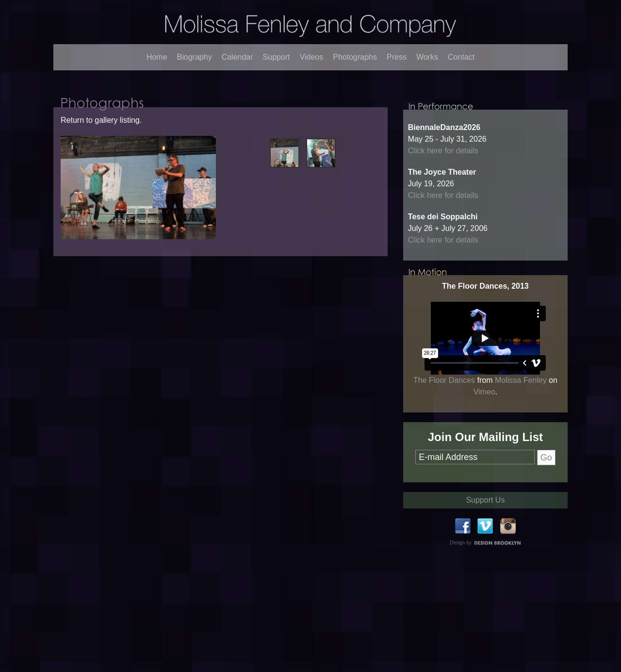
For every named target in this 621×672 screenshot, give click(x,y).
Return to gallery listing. (101, 130)
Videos (312, 57)
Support (277, 57)
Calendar (237, 57)
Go (546, 477)
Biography (195, 57)
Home (157, 57)
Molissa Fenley (521, 400)
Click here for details (443, 170)
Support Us (485, 519)
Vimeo (484, 411)
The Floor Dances (444, 400)
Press (397, 57)
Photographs (355, 57)
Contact (461, 57)
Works (427, 57)
